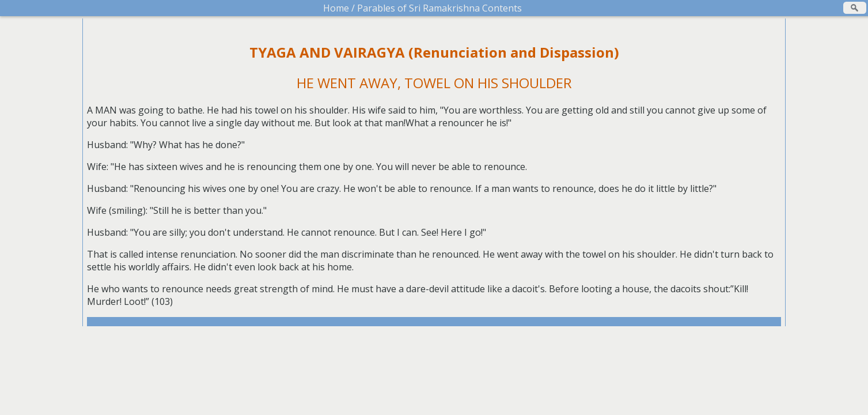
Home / (339, 8)
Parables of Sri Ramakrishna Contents (438, 8)
